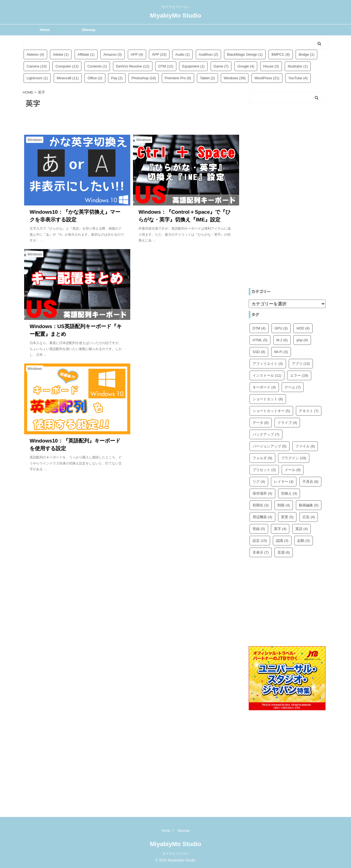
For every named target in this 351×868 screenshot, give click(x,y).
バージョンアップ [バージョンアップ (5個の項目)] (270, 446)
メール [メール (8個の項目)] (293, 470)
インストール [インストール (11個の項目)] (267, 375)
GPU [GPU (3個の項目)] (281, 328)
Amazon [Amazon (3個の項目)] (113, 54)
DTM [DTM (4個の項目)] (259, 328)
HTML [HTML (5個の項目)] (260, 340)
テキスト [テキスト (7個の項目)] (309, 411)
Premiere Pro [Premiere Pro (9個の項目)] (178, 78)
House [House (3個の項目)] (271, 66)
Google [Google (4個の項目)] (246, 66)
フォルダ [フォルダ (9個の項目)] (262, 458)
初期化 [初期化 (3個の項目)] (261, 505)
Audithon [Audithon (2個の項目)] (209, 54)
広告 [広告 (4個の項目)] (309, 517)
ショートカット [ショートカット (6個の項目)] (268, 399)
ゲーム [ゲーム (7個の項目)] (293, 387)
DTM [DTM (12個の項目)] (166, 66)
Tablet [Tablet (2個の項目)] (207, 78)
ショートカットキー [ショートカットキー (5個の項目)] (271, 411)
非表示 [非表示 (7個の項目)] (261, 552)
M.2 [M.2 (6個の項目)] (282, 340)
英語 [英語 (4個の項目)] (302, 529)
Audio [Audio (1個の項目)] (182, 54)
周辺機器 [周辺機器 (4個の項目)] (262, 517)
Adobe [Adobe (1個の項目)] (61, 54)
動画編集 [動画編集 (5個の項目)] (309, 505)
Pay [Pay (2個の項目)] (117, 78)
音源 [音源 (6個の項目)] (284, 552)
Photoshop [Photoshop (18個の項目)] (144, 78)
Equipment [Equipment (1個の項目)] (193, 66)
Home (45, 30)
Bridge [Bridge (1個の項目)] (306, 54)
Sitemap (89, 30)
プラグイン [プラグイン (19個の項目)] (294, 458)
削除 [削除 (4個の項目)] (284, 505)
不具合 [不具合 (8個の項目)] (311, 482)
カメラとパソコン (175, 853)
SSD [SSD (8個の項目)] (259, 352)
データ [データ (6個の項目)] (261, 423)
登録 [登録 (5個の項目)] (259, 529)
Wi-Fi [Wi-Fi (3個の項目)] (281, 352)
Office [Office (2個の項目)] (95, 78)
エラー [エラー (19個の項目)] (299, 375)
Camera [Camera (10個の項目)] (37, 66)
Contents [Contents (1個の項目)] (97, 66)
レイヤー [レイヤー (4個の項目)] (284, 482)
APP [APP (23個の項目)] (159, 54)
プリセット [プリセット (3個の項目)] (264, 470)
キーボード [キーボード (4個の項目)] (264, 387)
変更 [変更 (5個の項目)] (287, 517)
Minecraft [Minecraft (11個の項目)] (68, 78)
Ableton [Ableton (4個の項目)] (35, 54)
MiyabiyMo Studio (176, 15)
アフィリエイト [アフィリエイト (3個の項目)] (268, 364)
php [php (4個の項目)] (302, 340)
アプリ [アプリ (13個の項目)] (301, 364)
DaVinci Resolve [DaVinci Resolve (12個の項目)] (133, 66)
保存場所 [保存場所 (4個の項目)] (262, 493)
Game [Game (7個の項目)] (221, 66)
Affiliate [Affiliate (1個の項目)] (86, 54)
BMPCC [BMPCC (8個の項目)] (281, 54)
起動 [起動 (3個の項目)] (304, 541)
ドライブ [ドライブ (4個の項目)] (287, 423)
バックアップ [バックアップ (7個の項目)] (266, 434)
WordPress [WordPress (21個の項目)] (267, 78)
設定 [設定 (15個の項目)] (260, 541)
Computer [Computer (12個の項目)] (67, 66)
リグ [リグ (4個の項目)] (259, 482)
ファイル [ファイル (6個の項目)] (305, 446)
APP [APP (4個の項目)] (137, 54)
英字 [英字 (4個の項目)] (280, 529)
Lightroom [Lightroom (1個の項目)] (37, 78)
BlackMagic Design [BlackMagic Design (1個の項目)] (245, 54)
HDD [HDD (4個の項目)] (303, 328)
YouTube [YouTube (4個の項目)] (298, 78)
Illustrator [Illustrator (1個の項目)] (298, 66)
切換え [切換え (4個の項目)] (289, 493)
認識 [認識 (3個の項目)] (282, 541)
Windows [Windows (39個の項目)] (235, 78)
